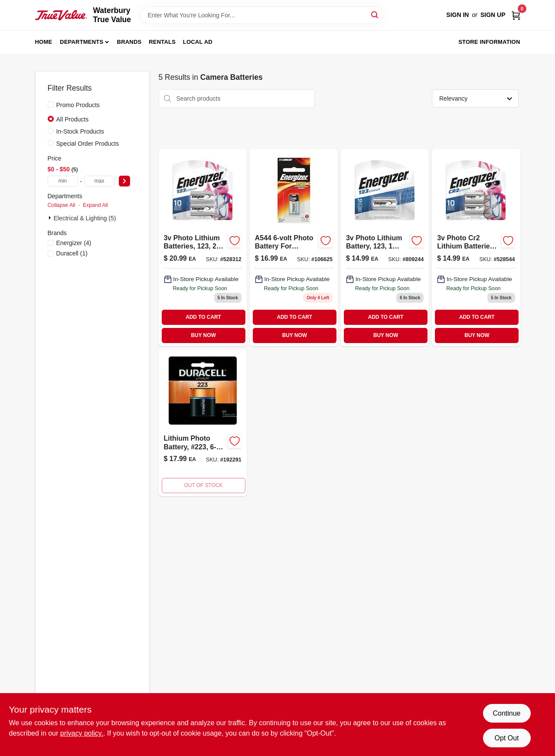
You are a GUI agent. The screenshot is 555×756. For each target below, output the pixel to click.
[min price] (63, 181)
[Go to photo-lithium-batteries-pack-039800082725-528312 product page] (203, 247)
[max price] (99, 181)
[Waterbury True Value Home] (61, 15)
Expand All (95, 205)
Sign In (457, 15)
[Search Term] (262, 15)
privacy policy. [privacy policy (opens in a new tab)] (82, 733)
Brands (129, 42)
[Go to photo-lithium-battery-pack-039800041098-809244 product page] (385, 247)
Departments (82, 42)
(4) (74, 243)
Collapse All (62, 205)
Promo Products (78, 105)
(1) (72, 253)
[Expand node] (51, 218)
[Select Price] (124, 181)
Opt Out (506, 738)
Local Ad (198, 42)
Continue (506, 713)
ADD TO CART (203, 317)
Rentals (162, 42)
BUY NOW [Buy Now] (203, 335)
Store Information (489, 42)
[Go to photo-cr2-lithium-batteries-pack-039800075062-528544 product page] (476, 247)
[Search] (375, 15)
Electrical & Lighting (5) (85, 218)
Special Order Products (88, 144)
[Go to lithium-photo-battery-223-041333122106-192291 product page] (203, 423)
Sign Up (493, 15)
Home (44, 42)
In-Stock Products (80, 131)
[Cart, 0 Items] (516, 15)
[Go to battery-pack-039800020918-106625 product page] (294, 247)
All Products (73, 119)
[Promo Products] (51, 105)
